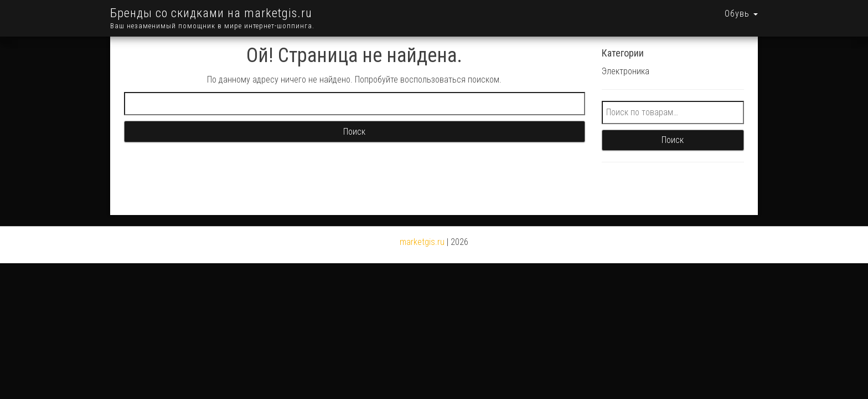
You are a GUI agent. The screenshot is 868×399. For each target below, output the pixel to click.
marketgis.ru (422, 226)
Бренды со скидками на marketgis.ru (211, 13)
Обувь (741, 14)
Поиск (673, 124)
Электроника (626, 56)
